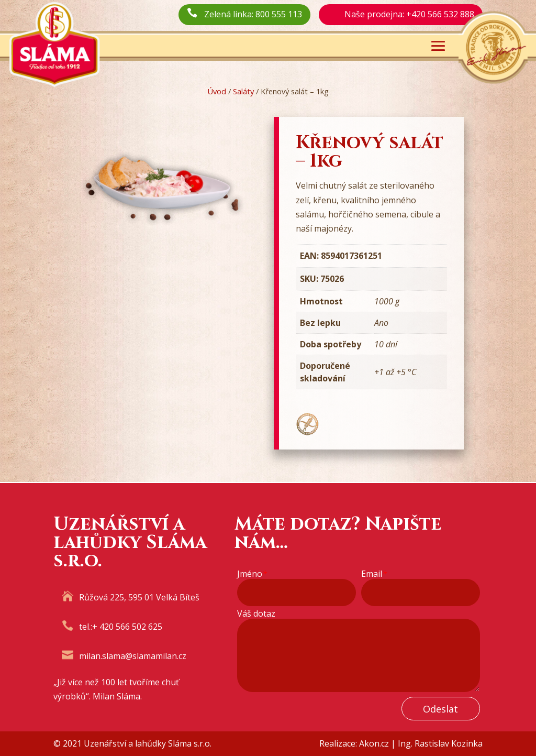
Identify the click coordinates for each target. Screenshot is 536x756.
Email (374, 574)
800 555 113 (279, 14)
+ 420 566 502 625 (127, 627)
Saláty (243, 91)
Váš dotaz (256, 614)
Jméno (252, 574)
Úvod (217, 91)
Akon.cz (374, 743)
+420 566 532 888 (440, 14)
